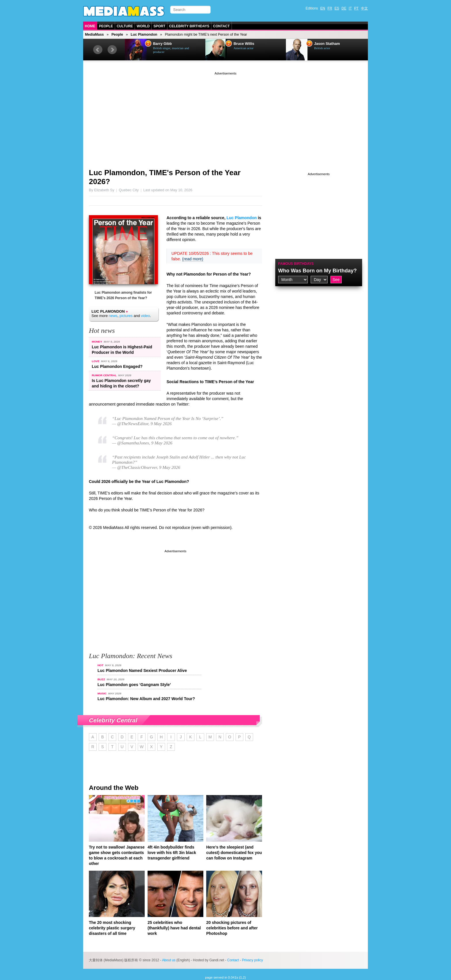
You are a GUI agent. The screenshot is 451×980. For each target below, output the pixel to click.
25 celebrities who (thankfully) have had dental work (174, 928)
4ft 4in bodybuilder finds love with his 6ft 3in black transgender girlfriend (172, 853)
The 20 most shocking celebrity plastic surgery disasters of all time (112, 928)
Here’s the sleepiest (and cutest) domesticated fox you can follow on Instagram (234, 853)
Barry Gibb (162, 44)
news (113, 316)
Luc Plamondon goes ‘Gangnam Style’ (134, 685)
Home (90, 26)
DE (344, 8)
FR (330, 8)
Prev (98, 50)
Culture (125, 26)
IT (350, 8)
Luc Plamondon (144, 35)
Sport (159, 26)
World (143, 26)
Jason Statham (327, 44)
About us (169, 960)
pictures (126, 316)
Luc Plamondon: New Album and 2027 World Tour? (146, 699)
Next (112, 50)
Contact (221, 26)
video (145, 316)
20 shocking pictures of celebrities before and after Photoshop (232, 928)
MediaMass (94, 35)
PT (356, 8)
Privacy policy (252, 960)
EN (323, 8)
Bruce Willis (244, 44)
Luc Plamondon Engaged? (117, 366)
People (106, 26)
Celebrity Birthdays (189, 26)
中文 (364, 8)
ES (337, 8)
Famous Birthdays (296, 264)
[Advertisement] (225, 116)
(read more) (193, 259)
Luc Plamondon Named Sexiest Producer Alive (142, 670)
